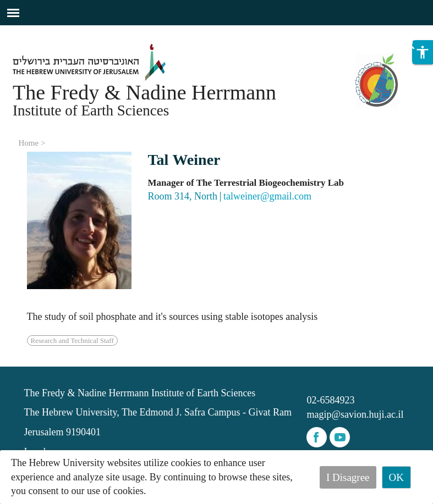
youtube (340, 437)
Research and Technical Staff (72, 340)
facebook (317, 437)
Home (29, 143)
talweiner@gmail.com (267, 196)
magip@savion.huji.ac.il (355, 414)
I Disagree (348, 477)
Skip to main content (41, 32)
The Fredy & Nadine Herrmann (144, 92)
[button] (423, 52)
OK (396, 477)
